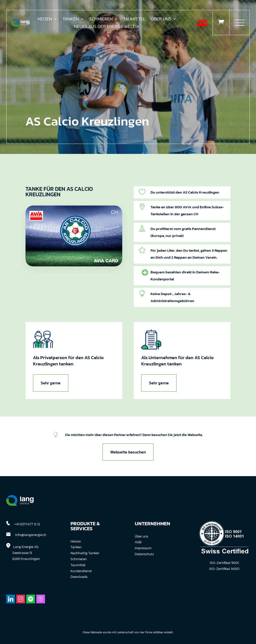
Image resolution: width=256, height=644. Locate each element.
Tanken (71, 20)
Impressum (143, 548)
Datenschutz (144, 554)
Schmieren (101, 20)
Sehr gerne (51, 383)
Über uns (161, 20)
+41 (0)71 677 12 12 (27, 524)
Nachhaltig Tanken (85, 553)
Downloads (79, 577)
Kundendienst (81, 571)
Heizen (45, 20)
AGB (138, 542)
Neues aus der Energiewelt (104, 27)
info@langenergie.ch (31, 535)
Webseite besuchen (128, 452)
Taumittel (134, 20)
